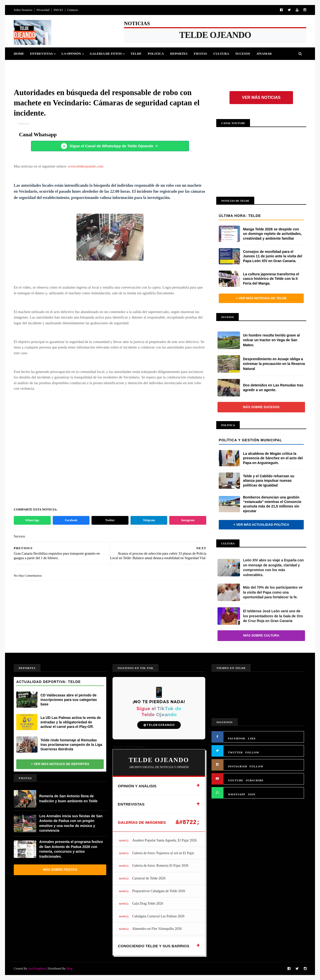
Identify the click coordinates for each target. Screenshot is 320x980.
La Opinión (71, 54)
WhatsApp (32, 520)
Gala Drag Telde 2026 (148, 903)
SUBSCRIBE (255, 780)
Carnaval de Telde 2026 (149, 878)
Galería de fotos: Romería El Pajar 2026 (160, 866)
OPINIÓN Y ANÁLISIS (137, 786)
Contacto (72, 10)
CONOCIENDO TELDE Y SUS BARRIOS (153, 946)
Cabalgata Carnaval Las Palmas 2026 (158, 916)
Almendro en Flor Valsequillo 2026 (157, 929)
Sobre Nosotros (23, 10)
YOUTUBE (236, 780)
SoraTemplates (37, 969)
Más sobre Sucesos (261, 407)
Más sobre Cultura (261, 635)
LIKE (252, 738)
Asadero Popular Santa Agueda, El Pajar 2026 (164, 840)
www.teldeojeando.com (86, 166)
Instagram (188, 520)
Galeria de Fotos (106, 54)
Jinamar (264, 54)
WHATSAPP (237, 794)
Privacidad (43, 10)
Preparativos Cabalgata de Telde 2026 (159, 891)
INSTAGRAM (238, 766)
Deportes (179, 54)
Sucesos (243, 54)
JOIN (251, 794)
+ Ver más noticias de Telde (261, 298)
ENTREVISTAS (131, 804)
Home (19, 54)
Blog (69, 969)
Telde (136, 54)
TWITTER (235, 752)
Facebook (71, 520)
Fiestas (200, 54)
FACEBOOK (237, 738)
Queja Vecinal (30, 66)
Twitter (110, 520)
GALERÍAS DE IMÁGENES (142, 822)
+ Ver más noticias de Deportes (60, 764)
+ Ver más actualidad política (261, 525)
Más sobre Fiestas (60, 870)
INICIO (58, 10)
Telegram (149, 520)
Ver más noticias (261, 97)
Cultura (221, 54)
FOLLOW (252, 752)
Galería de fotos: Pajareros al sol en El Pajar (163, 853)
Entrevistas (41, 54)
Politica (156, 54)
